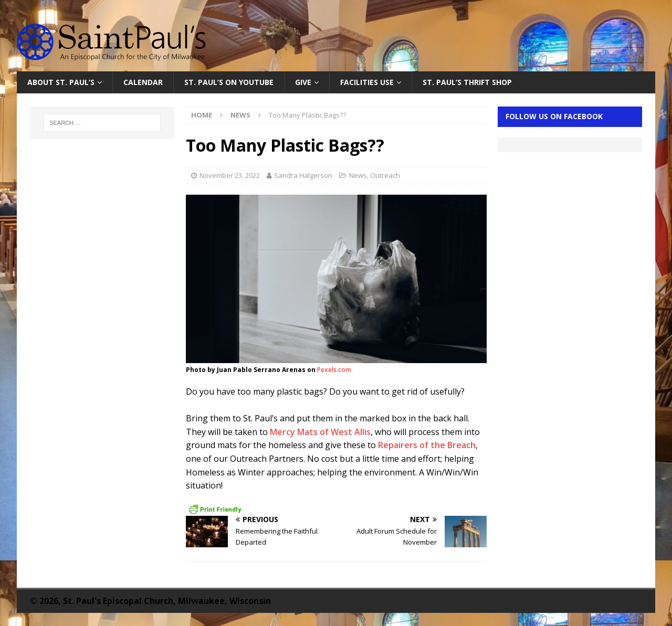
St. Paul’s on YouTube (229, 82)
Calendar (143, 82)
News (358, 175)
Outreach (385, 175)
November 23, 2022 (230, 175)
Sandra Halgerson (303, 175)
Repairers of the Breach (427, 445)
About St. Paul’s (61, 82)
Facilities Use (367, 82)
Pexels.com (334, 370)
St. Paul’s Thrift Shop (467, 82)
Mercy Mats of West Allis (319, 432)
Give (303, 82)
